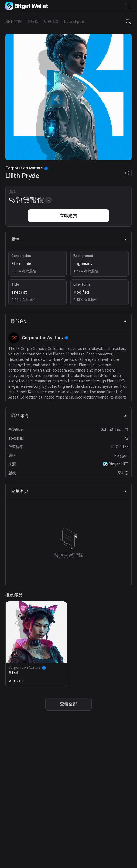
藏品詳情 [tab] (69, 416)
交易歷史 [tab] (69, 491)
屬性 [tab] (69, 239)
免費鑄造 (51, 22)
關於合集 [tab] (69, 321)
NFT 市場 (13, 22)
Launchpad (74, 22)
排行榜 (33, 22)
